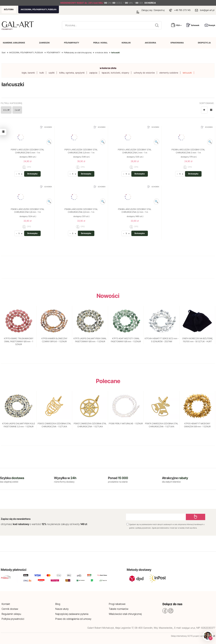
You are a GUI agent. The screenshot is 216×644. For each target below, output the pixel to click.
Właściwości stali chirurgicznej (125, 614)
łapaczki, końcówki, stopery (115, 73)
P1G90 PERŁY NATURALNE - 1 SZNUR (126, 423)
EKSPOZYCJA (204, 43)
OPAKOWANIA (177, 43)
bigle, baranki (28, 73)
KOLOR (9, 110)
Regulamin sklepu (11, 614)
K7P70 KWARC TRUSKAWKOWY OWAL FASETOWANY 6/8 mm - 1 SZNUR (19, 341)
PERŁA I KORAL (100, 43)
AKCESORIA (150, 43)
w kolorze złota (108, 68)
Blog (58, 604)
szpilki (52, 73)
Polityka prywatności (13, 619)
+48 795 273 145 (182, 10)
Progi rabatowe (117, 604)
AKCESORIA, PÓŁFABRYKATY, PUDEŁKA (39, 9)
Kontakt (6, 604)
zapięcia (93, 73)
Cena (27, 110)
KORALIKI (126, 43)
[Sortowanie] (204, 110)
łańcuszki (187, 73)
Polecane (108, 381)
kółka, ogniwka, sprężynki (72, 73)
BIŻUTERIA (9, 9)
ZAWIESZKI (44, 43)
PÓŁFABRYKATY (72, 43)
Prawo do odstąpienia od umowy (73, 619)
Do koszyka (32, 174)
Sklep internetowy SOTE (182, 636)
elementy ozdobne (169, 73)
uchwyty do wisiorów (144, 73)
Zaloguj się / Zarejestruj (150, 10)
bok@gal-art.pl (207, 10)
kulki (42, 73)
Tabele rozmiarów (119, 609)
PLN (179, 25)
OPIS (27, 167)
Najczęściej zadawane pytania (72, 614)
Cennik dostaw (10, 609)
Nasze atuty (62, 609)
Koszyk (210, 25)
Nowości (108, 296)
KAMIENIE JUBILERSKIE (14, 43)
